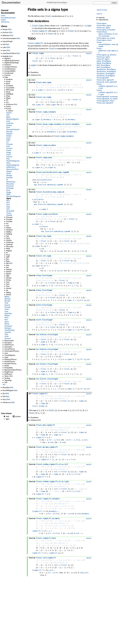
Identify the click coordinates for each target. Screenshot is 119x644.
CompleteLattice (44, 280)
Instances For (36, 75)
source (99, 14)
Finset (48, 16)
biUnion (45, 226)
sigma (89, 26)
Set (51, 342)
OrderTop (81, 263)
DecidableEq (42, 219)
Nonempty (47, 119)
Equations (34, 72)
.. (107, 34)
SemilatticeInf (66, 263)
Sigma (70, 283)
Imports (102, 18)
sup (45, 246)
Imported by (103, 20)
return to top (102, 10)
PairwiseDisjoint (44, 180)
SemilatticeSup (66, 244)
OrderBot (81, 244)
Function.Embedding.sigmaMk (51, 185)
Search (114, 3)
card (51, 570)
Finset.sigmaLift (40, 31)
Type (42, 56)
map (35, 185)
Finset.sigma (38, 26)
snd (62, 90)
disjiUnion (39, 199)
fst (51, 90)
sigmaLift (40, 437)
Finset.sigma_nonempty (64, 136)
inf (45, 266)
